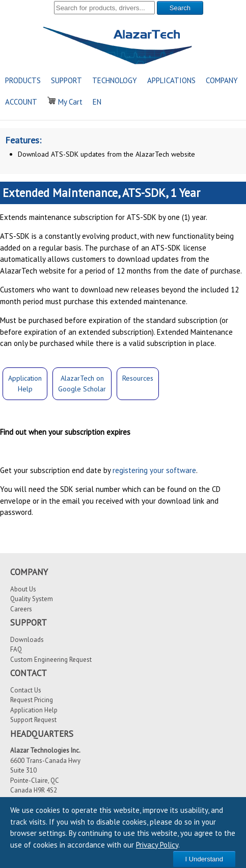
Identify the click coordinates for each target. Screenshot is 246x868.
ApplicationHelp (25, 383)
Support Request (33, 720)
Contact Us (26, 690)
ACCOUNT (21, 102)
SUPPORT (66, 80)
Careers (21, 609)
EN (97, 102)
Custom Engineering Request (51, 660)
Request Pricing (32, 700)
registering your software (154, 470)
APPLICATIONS (171, 80)
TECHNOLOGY (115, 80)
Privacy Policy (157, 845)
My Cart (65, 102)
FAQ (16, 649)
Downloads (27, 640)
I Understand (204, 859)
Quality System (32, 599)
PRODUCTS (23, 80)
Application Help (34, 710)
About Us (23, 589)
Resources (138, 378)
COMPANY (222, 80)
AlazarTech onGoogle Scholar (82, 383)
